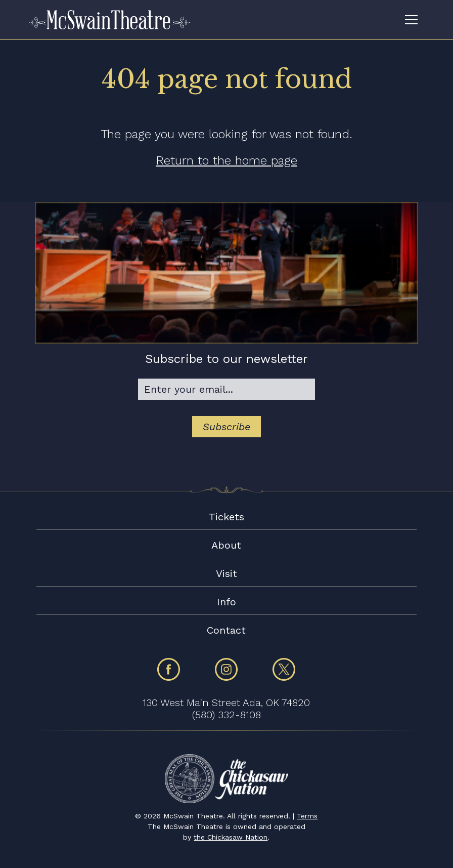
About (226, 545)
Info (226, 602)
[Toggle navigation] (411, 20)
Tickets (226, 517)
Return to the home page (226, 160)
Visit (226, 573)
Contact (226, 630)
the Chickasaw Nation (231, 837)
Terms (307, 816)
